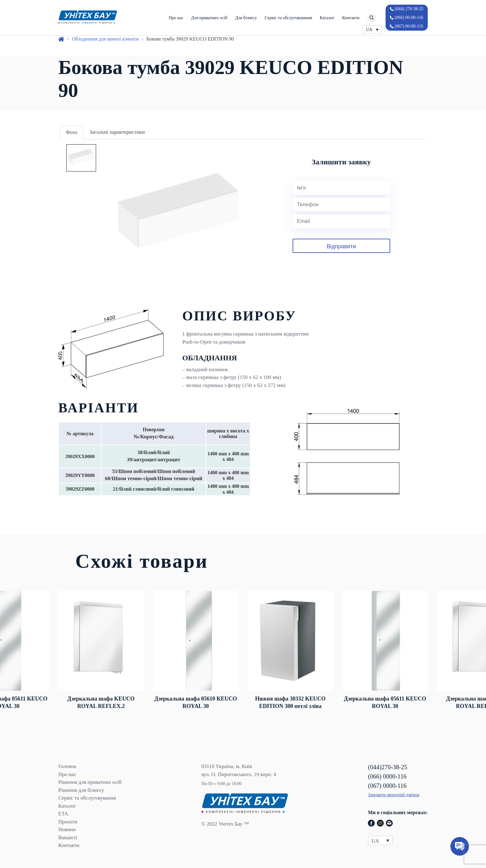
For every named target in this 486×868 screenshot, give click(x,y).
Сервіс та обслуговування (288, 18)
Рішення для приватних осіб (90, 782)
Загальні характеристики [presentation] (117, 132)
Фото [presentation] (71, 132)
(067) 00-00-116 (409, 26)
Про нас (176, 18)
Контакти (351, 18)
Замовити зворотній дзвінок (394, 795)
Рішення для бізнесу (81, 790)
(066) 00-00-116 (409, 17)
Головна (67, 766)
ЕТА (63, 814)
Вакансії (68, 838)
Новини (67, 829)
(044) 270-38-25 (409, 9)
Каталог (327, 18)
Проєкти (68, 822)
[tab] (71, 133)
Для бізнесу (246, 18)
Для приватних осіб (209, 18)
